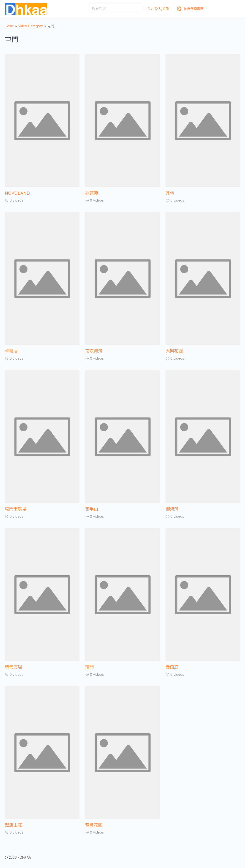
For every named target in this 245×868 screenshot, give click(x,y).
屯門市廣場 (16, 509)
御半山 (92, 509)
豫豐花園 (94, 825)
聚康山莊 (13, 825)
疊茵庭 (172, 667)
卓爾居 (11, 351)
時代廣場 (13, 667)
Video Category (31, 26)
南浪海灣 (94, 351)
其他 (170, 193)
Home (9, 26)
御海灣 (172, 509)
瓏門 (89, 667)
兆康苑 (92, 193)
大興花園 (174, 351)
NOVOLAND (17, 193)
